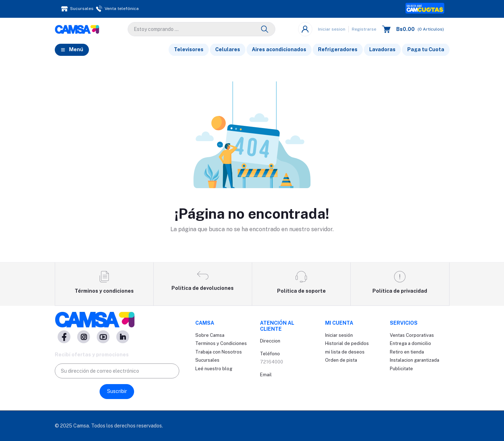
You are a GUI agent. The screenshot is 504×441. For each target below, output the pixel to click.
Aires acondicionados (279, 49)
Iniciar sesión (339, 335)
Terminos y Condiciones (221, 343)
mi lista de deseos (345, 352)
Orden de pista (341, 360)
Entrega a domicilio (410, 343)
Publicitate (401, 369)
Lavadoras (382, 49)
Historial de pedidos (347, 343)
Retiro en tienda (407, 352)
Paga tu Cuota (426, 49)
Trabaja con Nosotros (219, 352)
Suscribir (117, 391)
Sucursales (207, 360)
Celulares (228, 49)
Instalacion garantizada (415, 360)
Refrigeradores (338, 49)
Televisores (189, 49)
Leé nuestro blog (214, 369)
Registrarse (364, 29)
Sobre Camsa (210, 335)
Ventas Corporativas (412, 335)
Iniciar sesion (332, 29)
